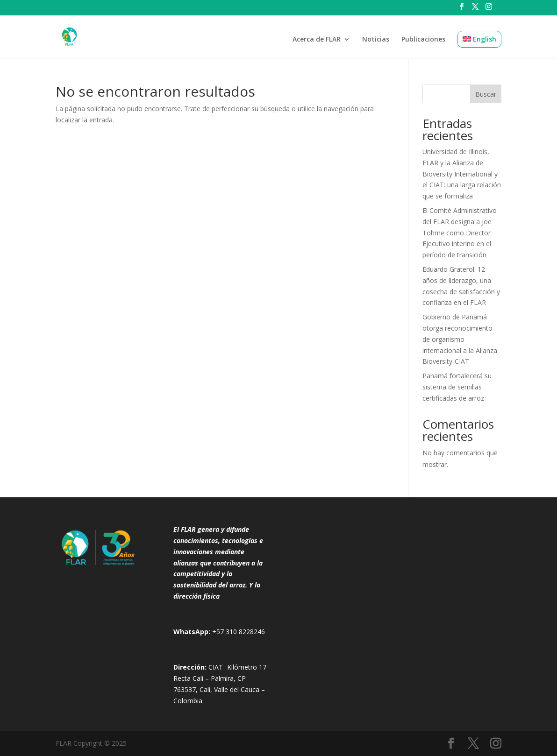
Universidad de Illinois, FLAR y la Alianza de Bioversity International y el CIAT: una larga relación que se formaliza (462, 174)
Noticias (376, 40)
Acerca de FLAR (317, 40)
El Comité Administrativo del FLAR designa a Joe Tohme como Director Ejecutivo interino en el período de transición (460, 233)
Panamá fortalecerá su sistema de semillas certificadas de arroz (457, 387)
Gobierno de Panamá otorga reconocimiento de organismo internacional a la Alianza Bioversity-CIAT (460, 339)
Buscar (486, 94)
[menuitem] (479, 39)
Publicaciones (423, 40)
